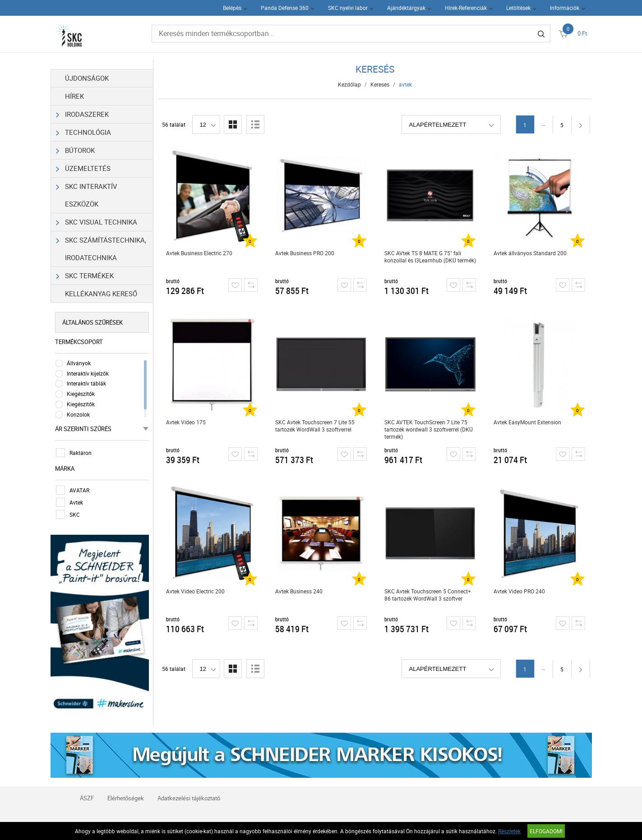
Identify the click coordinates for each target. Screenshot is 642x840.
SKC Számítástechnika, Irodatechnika (101, 247)
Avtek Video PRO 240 (519, 591)
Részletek (509, 831)
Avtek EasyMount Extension (527, 422)
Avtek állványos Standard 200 (530, 253)
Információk (565, 8)
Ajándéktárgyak (406, 8)
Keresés (380, 84)
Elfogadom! (546, 831)
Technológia (84, 132)
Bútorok (76, 150)
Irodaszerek (83, 114)
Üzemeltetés (83, 168)
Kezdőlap (349, 84)
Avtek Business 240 (299, 591)
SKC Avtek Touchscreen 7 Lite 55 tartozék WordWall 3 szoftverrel (315, 426)
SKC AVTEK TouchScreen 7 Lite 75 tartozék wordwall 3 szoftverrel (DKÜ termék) (429, 429)
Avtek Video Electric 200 (195, 591)
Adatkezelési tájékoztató (189, 798)
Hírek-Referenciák (466, 8)
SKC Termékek (85, 276)
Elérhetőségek (126, 798)
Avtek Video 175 (186, 422)
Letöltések (518, 8)
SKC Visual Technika (97, 222)
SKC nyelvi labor (348, 8)
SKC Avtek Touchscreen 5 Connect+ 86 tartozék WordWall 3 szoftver (428, 595)
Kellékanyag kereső (101, 294)
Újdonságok (87, 78)
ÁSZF (87, 798)
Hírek (74, 96)
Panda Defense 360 (285, 8)
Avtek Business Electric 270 (199, 253)
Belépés (232, 8)
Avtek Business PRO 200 (305, 253)
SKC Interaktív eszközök (87, 193)
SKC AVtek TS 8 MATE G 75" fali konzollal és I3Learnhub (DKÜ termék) (430, 257)
